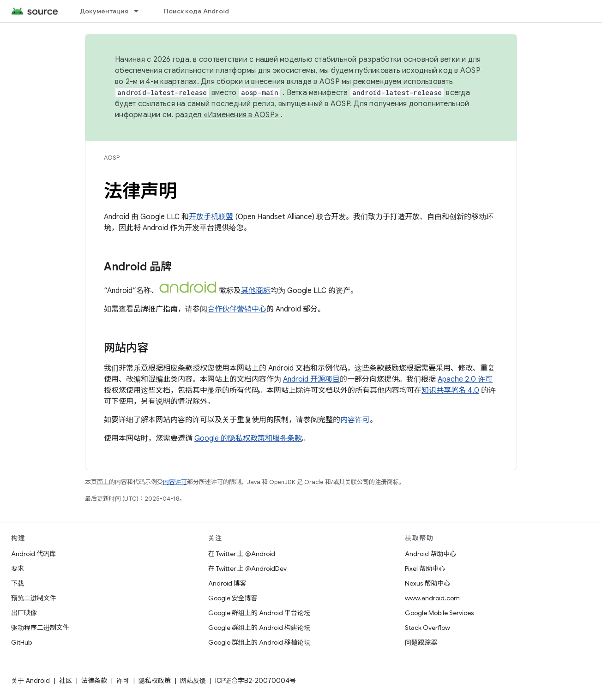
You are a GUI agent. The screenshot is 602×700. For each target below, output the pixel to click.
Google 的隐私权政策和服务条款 (248, 438)
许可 (123, 681)
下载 (18, 583)
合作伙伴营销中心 (237, 309)
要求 (18, 568)
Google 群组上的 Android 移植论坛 (259, 642)
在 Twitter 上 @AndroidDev (247, 568)
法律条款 (94, 681)
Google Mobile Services (439, 613)
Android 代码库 (33, 554)
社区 (66, 681)
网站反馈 (193, 681)
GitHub (21, 642)
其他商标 (256, 291)
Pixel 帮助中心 (425, 568)
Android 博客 (227, 583)
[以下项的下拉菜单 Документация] (140, 11)
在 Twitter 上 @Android (242, 554)
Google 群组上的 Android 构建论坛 (259, 628)
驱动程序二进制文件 (40, 628)
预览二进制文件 (34, 598)
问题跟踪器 (421, 642)
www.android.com (432, 598)
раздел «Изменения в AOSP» (227, 115)
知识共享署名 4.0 (450, 390)
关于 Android (30, 681)
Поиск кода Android (197, 11)
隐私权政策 (155, 681)
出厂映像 (24, 613)
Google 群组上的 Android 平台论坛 (259, 613)
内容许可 (355, 420)
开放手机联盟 (211, 217)
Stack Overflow (427, 628)
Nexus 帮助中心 (427, 583)
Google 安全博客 (233, 598)
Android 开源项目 (311, 379)
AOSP (112, 158)
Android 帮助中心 (430, 554)
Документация (104, 11)
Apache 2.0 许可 (465, 379)
